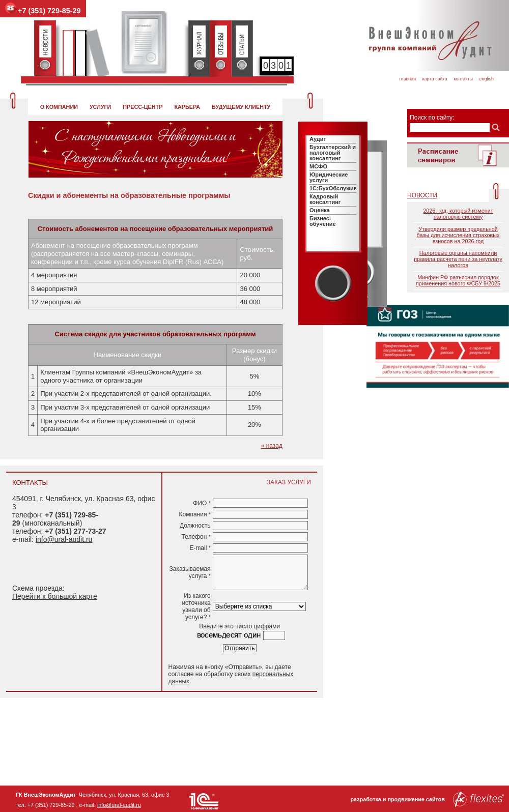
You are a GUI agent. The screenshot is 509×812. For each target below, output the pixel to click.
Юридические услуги (329, 177)
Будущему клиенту (241, 107)
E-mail (200, 548)
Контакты (463, 79)
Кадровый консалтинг (325, 199)
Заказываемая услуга (190, 572)
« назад (272, 446)
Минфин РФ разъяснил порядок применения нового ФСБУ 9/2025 (458, 280)
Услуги (100, 107)
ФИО (202, 503)
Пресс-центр (143, 107)
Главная (407, 79)
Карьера (187, 107)
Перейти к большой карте (55, 596)
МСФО (318, 166)
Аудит (318, 139)
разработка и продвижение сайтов (427, 799)
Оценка (320, 210)
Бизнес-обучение (323, 221)
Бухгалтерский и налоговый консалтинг (333, 153)
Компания (194, 514)
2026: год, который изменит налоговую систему (458, 214)
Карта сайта (435, 79)
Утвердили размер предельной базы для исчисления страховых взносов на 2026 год (458, 235)
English (486, 79)
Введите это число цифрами (239, 626)
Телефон (196, 537)
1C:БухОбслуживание (340, 188)
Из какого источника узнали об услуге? (196, 606)
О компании (59, 107)
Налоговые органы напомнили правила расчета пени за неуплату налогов (458, 259)
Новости (422, 195)
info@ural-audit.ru (64, 539)
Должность (195, 526)
